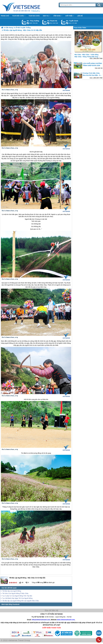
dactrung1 (28, 23)
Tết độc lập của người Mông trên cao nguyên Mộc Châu (20, 601)
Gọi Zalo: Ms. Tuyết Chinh (63, 22)
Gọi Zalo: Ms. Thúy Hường (24, 22)
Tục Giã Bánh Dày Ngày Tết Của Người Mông (17, 598)
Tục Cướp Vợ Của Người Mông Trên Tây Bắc (17, 596)
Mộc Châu (27, 159)
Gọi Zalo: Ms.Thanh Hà (45, 22)
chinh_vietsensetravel (67, 23)
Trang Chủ (26, 7)
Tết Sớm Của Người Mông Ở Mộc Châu (15, 593)
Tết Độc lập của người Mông (12, 591)
